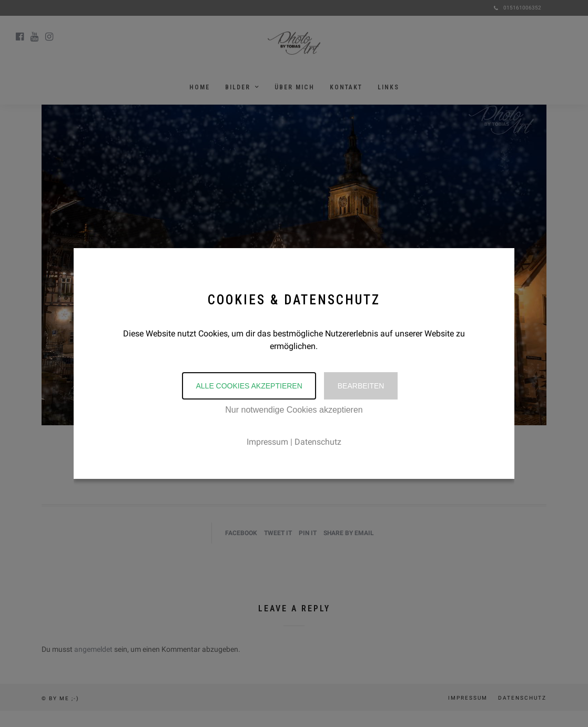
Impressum (267, 442)
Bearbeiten (361, 386)
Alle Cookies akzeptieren (249, 386)
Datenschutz (318, 442)
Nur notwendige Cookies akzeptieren (294, 410)
